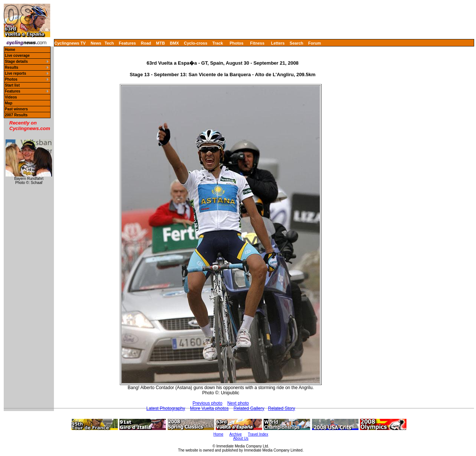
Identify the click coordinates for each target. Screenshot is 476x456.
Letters (278, 43)
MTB (161, 43)
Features (128, 43)
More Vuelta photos (209, 408)
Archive (236, 434)
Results (12, 67)
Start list (12, 85)
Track (218, 43)
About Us (241, 438)
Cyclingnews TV (70, 43)
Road (146, 43)
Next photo (238, 403)
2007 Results (16, 115)
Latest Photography (166, 408)
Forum (315, 43)
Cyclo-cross (196, 43)
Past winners (16, 109)
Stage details (16, 62)
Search (297, 43)
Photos (236, 43)
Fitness (257, 43)
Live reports (15, 73)
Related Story (282, 408)
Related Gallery (249, 408)
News (96, 43)
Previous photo (208, 403)
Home (10, 50)
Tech (109, 43)
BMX (174, 43)
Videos (11, 97)
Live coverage (17, 56)
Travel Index (258, 434)
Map (9, 103)
